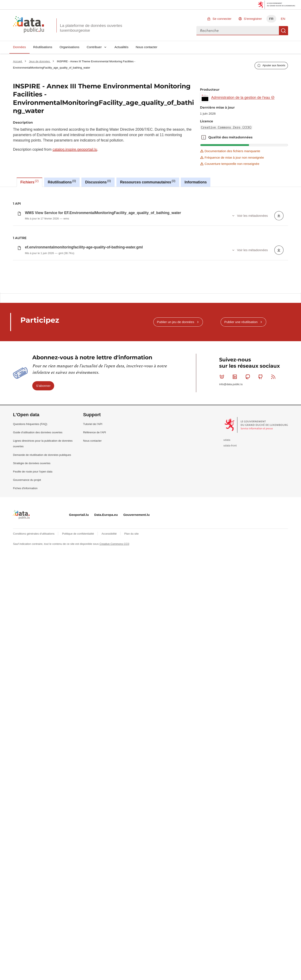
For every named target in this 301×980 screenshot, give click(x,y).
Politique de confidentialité (78, 758)
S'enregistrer (253, 19)
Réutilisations (43, 47)
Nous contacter (147, 47)
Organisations (69, 47)
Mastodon (249, 601)
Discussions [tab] (98, 182)
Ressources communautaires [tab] (148, 182)
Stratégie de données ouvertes (32, 687)
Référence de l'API (95, 657)
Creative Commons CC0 (114, 768)
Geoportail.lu (79, 739)
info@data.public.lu (231, 608)
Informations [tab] (196, 182)
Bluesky (223, 601)
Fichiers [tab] (30, 182)
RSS (274, 601)
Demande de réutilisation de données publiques (42, 679)
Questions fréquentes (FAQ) (30, 648)
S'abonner (43, 610)
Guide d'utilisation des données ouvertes (38, 657)
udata (227, 664)
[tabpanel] (150, 352)
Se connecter (222, 19)
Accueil (18, 61)
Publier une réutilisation (241, 546)
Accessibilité (110, 758)
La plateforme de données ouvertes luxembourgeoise (91, 28)
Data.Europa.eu (106, 739)
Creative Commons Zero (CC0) (226, 127)
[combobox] (238, 31)
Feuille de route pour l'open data (33, 696)
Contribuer (94, 47)
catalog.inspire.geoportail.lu (75, 149)
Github (261, 601)
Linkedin (236, 601)
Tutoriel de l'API (93, 648)
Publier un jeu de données (175, 546)
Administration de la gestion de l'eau (243, 98)
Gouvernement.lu (137, 739)
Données (19, 47)
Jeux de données (40, 61)
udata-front (230, 670)
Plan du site (132, 758)
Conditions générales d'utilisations (34, 758)
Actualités (122, 47)
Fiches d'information (25, 712)
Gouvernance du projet (27, 704)
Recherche (284, 31)
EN (283, 19)
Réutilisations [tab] (62, 182)
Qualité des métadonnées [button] (204, 137)
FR (271, 19)
